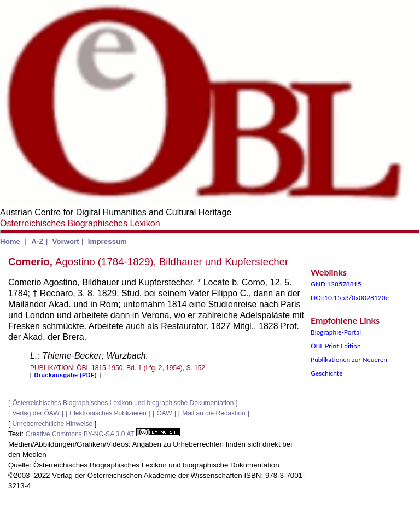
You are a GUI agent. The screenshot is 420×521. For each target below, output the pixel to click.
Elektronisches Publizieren (108, 413)
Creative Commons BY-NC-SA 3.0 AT (103, 434)
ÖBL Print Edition (336, 346)
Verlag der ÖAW (36, 413)
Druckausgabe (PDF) (66, 375)
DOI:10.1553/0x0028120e (350, 298)
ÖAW (164, 413)
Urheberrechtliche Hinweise (52, 424)
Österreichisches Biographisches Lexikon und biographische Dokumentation (123, 403)
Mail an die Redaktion (214, 413)
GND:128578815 (336, 284)
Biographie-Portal (336, 332)
